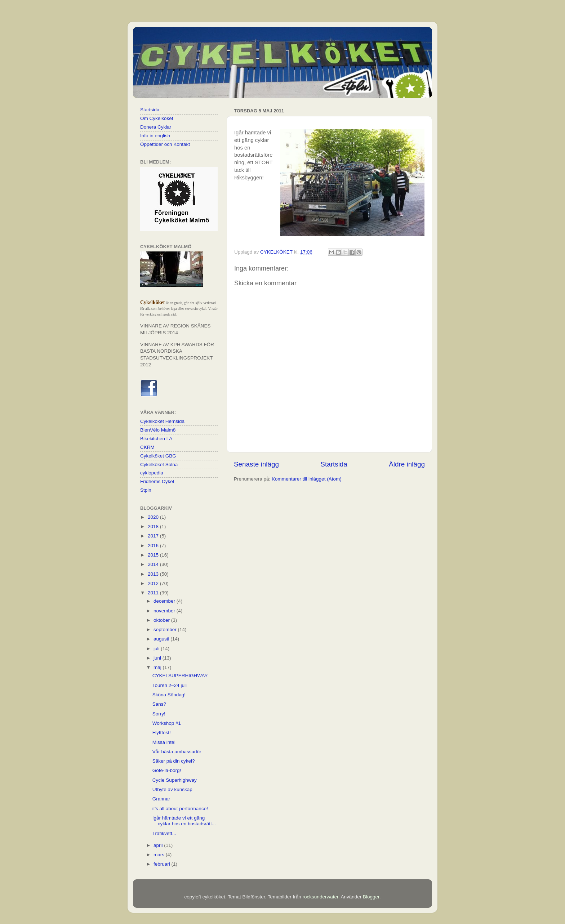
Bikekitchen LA (156, 439)
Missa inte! (164, 742)
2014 (154, 564)
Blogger (371, 897)
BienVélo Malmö (158, 430)
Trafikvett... (164, 833)
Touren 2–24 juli (170, 685)
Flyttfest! (162, 733)
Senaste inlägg (256, 464)
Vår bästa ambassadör (177, 752)
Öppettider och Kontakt (165, 144)
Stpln (146, 490)
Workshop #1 (167, 723)
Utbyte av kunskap (172, 789)
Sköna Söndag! (169, 695)
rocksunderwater (321, 897)
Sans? (159, 704)
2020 (154, 517)
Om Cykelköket (157, 118)
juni (158, 658)
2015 (154, 555)
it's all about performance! (180, 809)
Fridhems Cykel (157, 481)
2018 (154, 526)
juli (157, 649)
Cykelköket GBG (158, 456)
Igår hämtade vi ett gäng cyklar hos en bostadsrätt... (184, 821)
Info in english (155, 136)
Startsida (334, 464)
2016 (154, 546)
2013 (154, 574)
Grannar (161, 799)
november (165, 611)
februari (163, 864)
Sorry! (159, 714)
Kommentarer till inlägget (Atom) (307, 479)
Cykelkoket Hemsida (162, 421)
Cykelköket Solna (159, 465)
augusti (162, 639)
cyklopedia (152, 473)
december (165, 601)
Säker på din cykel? (174, 761)
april (159, 845)
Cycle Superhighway (175, 780)
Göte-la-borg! (167, 770)
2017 (154, 536)
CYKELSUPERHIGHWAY (180, 676)
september (166, 630)
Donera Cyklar (156, 127)
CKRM (147, 447)
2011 (154, 593)
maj (158, 667)
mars (160, 855)
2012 (154, 583)
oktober (162, 620)
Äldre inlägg (407, 464)
